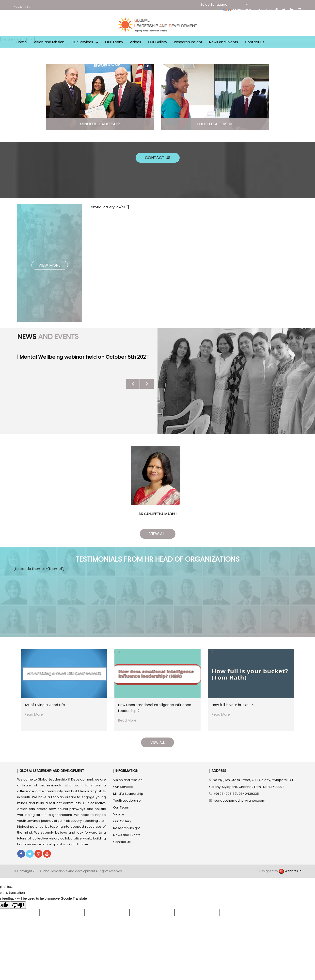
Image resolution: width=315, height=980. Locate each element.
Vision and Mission (49, 42)
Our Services (85, 42)
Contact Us (255, 42)
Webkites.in (290, 871)
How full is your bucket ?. (233, 705)
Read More (34, 714)
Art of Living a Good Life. (45, 705)
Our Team (114, 42)
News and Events (224, 42)
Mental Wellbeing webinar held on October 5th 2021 (84, 357)
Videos (135, 42)
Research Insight (188, 42)
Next (147, 384)
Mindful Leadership (128, 794)
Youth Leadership (127, 801)
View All (158, 534)
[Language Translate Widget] (224, 5)
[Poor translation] (18, 905)
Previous (133, 384)
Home (22, 42)
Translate (237, 10)
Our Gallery (157, 42)
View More (49, 265)
